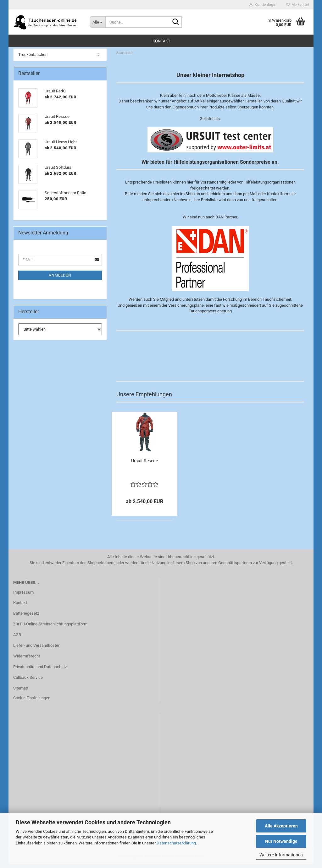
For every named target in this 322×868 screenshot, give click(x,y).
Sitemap (21, 692)
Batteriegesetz (26, 617)
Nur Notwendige (281, 841)
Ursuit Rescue (144, 464)
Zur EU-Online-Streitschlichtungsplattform (50, 628)
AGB (17, 638)
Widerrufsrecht (27, 659)
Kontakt (161, 41)
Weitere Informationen (281, 855)
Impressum (23, 596)
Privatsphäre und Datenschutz (40, 670)
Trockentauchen (33, 58)
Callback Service (28, 681)
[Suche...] (97, 22)
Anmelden (60, 279)
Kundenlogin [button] (263, 5)
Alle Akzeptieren (281, 826)
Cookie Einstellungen (32, 702)
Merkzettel (297, 5)
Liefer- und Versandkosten (37, 649)
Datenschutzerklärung (176, 843)
